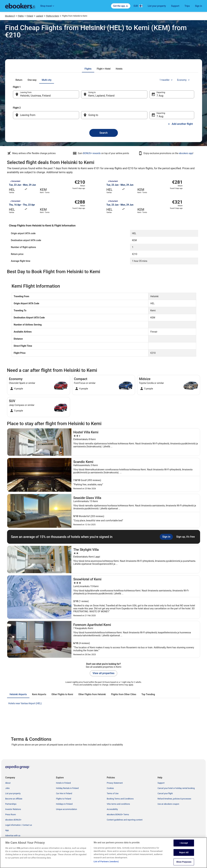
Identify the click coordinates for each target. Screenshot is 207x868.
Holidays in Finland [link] (64, 804)
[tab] (88, 69)
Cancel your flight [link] (165, 794)
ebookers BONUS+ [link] (13, 820)
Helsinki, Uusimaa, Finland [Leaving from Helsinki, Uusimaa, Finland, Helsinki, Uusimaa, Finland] (35, 96)
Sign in (199, 6)
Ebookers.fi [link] (10, 16)
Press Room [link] (11, 815)
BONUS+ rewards (92, 153)
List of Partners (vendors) (106, 865)
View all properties (103, 673)
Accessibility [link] (112, 809)
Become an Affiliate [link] (14, 799)
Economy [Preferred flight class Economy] (184, 80)
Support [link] (161, 783)
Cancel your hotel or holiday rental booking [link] (176, 788)
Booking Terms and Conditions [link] (120, 799)
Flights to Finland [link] (64, 799)
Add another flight (180, 124)
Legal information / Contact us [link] (19, 825)
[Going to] (114, 115)
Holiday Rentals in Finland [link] (67, 788)
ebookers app (186, 153)
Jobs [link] (7, 788)
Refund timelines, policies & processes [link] (174, 799)
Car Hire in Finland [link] (64, 794)
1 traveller (166, 80)
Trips (187, 6)
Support (175, 6)
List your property (157, 6)
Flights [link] (21, 16)
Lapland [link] (39, 16)
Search (104, 133)
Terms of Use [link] (113, 794)
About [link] (8, 783)
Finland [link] (30, 16)
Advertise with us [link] (13, 836)
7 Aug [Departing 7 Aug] (160, 96)
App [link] (7, 830)
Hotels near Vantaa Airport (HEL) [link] (25, 703)
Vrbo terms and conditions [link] (118, 804)
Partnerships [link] (11, 804)
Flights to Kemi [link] (53, 16)
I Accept (184, 847)
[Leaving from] (46, 115)
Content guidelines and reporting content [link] (125, 820)
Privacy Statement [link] (115, 783)
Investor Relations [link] (13, 809)
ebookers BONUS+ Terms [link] (118, 815)
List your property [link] (13, 794)
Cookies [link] (110, 788)
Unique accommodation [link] (66, 809)
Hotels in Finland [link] (63, 783)
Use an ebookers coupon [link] (168, 804)
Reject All (184, 856)
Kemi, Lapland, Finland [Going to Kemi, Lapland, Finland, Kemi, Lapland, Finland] (101, 96)
